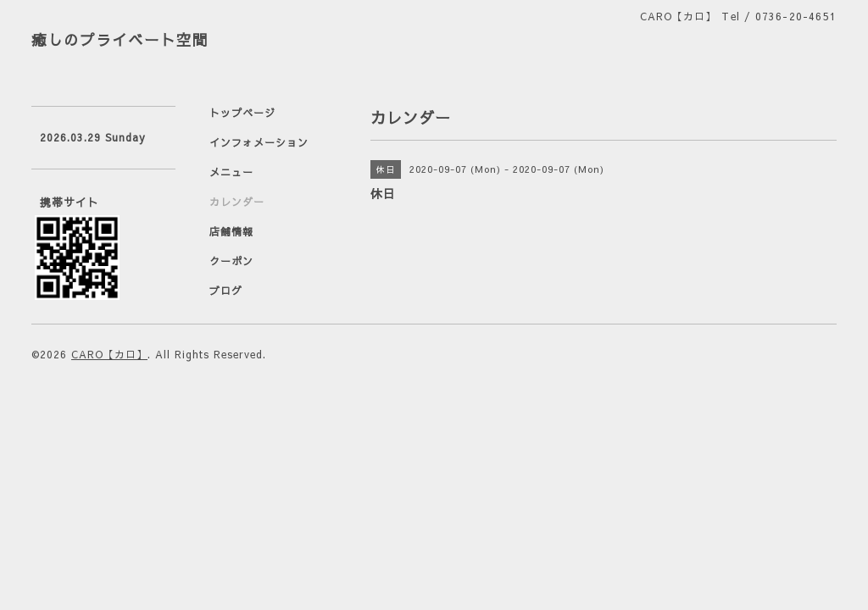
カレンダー (237, 202)
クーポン (231, 261)
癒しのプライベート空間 (120, 40)
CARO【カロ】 (109, 354)
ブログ (226, 291)
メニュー (231, 172)
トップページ (242, 113)
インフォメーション (259, 142)
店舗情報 (231, 231)
